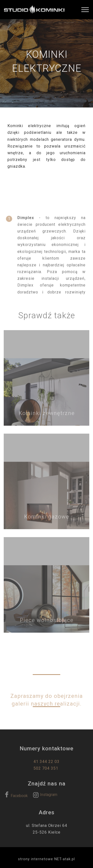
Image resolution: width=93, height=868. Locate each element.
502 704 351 (46, 772)
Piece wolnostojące (47, 623)
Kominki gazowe (47, 520)
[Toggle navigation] (85, 10)
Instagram (45, 796)
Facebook (16, 798)
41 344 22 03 (46, 766)
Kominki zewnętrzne (47, 416)
